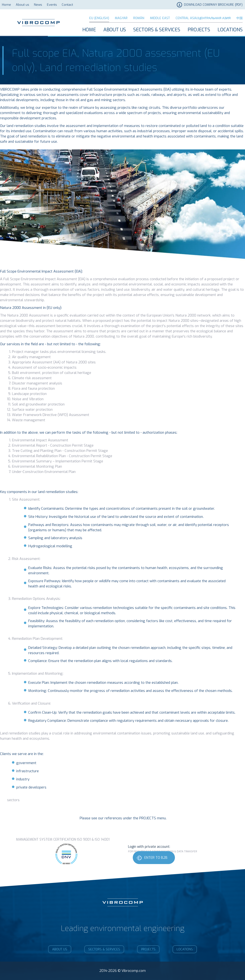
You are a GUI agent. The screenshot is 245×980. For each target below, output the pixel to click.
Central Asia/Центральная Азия (203, 18)
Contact (67, 5)
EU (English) (99, 18)
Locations (230, 30)
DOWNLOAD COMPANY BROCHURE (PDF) (213, 5)
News (38, 5)
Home (6, 5)
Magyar (121, 18)
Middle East (160, 18)
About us (22, 5)
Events (52, 5)
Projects (199, 30)
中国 (239, 18)
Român (139, 18)
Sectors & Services (157, 30)
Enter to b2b (156, 858)
